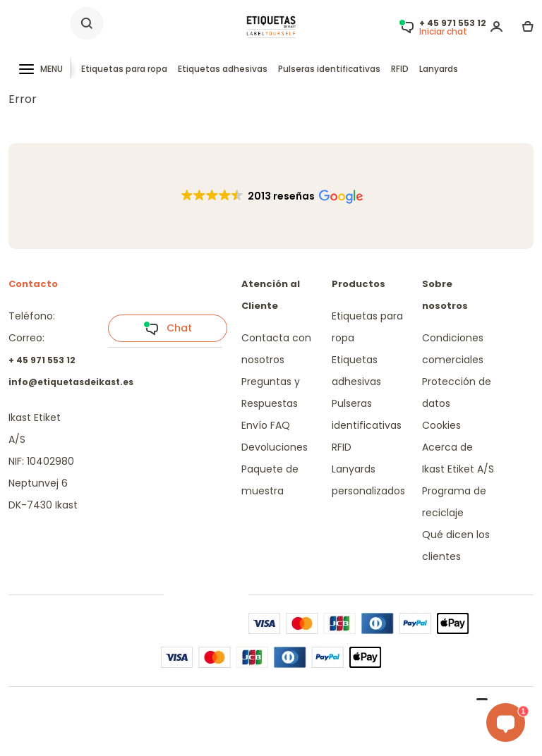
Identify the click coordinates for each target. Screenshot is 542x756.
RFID (400, 69)
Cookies (441, 425)
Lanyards (439, 69)
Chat (168, 329)
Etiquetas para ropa (124, 69)
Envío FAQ (266, 425)
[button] (271, 196)
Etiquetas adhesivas (223, 69)
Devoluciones (275, 447)
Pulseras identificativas (329, 69)
